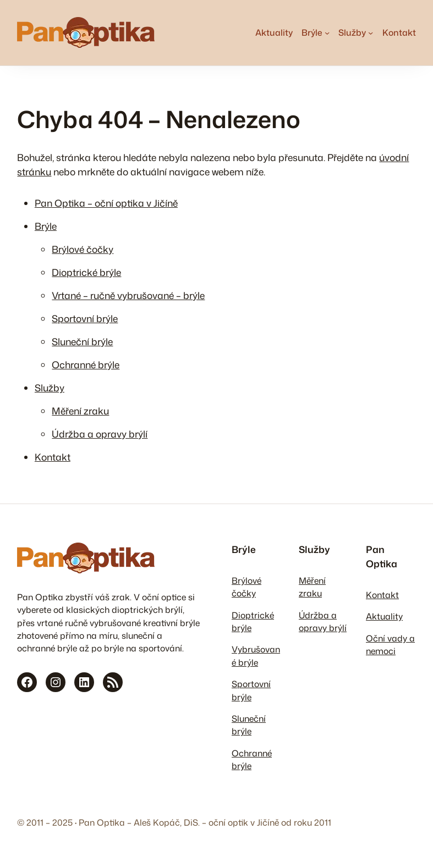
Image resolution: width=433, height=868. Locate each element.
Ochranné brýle (86, 365)
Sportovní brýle (85, 319)
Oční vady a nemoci (390, 645)
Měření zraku (80, 411)
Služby (50, 388)
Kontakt (53, 457)
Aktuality (384, 616)
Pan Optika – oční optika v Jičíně (106, 203)
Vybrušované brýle (256, 656)
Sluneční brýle (82, 342)
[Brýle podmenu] (327, 33)
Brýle (46, 226)
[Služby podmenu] (371, 33)
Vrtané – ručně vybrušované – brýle (128, 295)
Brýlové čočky (83, 249)
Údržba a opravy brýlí (100, 434)
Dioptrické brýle (86, 272)
